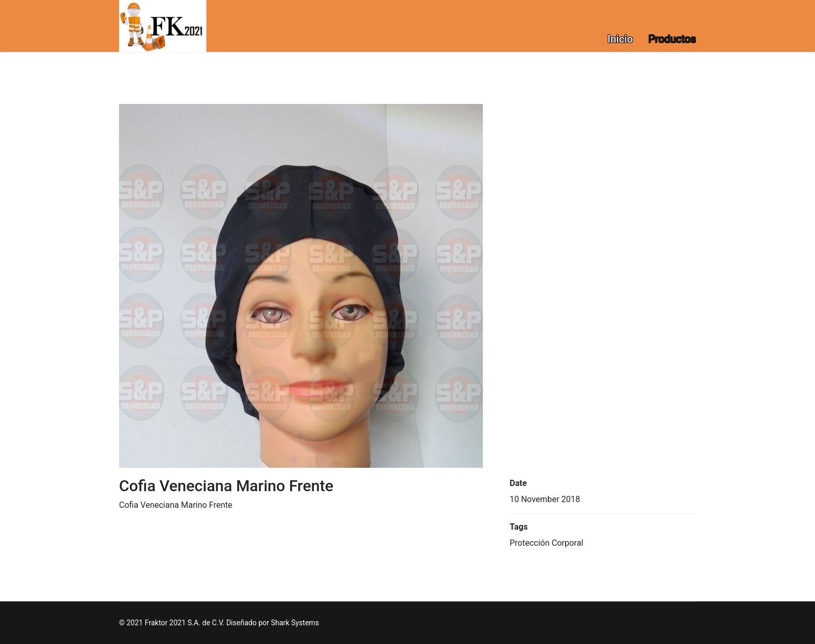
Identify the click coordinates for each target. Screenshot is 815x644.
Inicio (620, 39)
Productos (672, 39)
